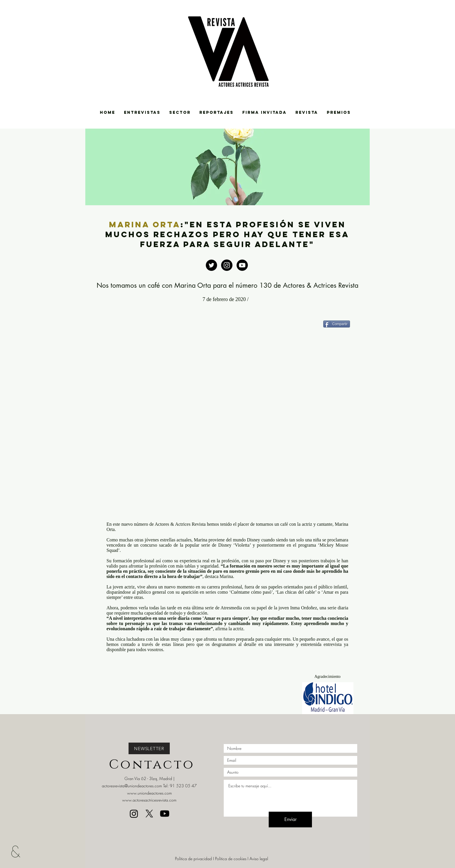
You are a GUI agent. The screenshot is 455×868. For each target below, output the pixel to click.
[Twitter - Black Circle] (211, 265)
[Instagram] (134, 814)
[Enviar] (290, 820)
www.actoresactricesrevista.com (149, 800)
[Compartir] (337, 324)
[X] (149, 814)
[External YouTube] (228, 422)
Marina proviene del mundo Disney (227, 540)
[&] (20, 851)
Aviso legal (259, 859)
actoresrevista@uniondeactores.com (132, 786)
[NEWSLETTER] (149, 748)
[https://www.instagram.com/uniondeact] (227, 265)
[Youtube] (165, 814)
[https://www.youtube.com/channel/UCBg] (242, 265)
